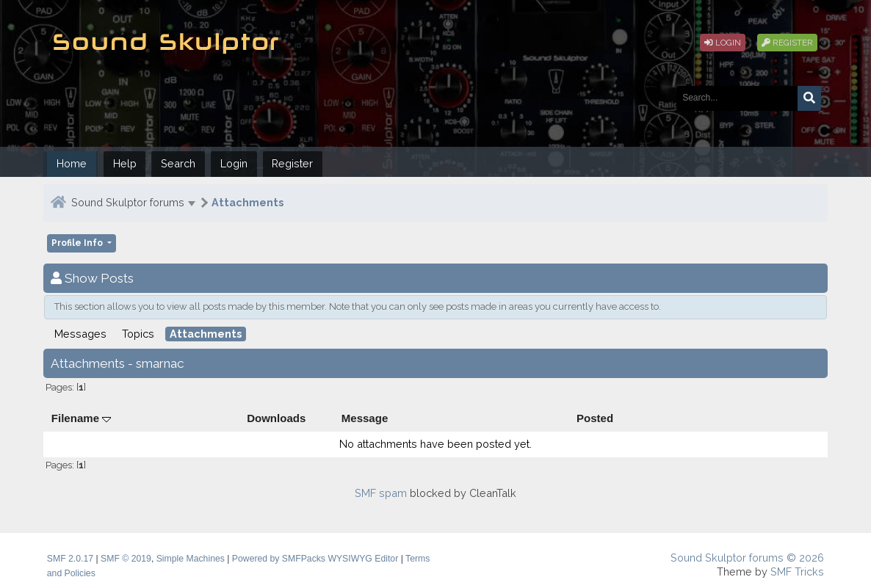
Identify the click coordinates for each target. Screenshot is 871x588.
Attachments (247, 202)
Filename (81, 418)
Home (72, 163)
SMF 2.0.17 (70, 559)
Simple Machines (191, 559)
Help (125, 163)
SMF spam (381, 493)
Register (787, 43)
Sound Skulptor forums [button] (128, 202)
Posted (595, 418)
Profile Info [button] (78, 243)
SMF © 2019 (126, 559)
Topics (138, 334)
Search (178, 163)
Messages (80, 334)
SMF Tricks (797, 571)
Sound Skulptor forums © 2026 (747, 558)
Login (723, 43)
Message (365, 418)
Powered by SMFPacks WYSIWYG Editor (315, 559)
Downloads (276, 418)
